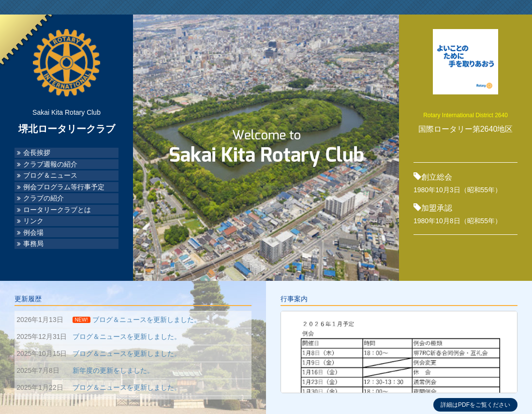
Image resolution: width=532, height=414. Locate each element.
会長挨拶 (37, 153)
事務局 (33, 244)
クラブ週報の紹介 (50, 164)
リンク (33, 221)
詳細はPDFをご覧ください (475, 405)
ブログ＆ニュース (50, 176)
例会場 (33, 233)
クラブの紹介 (44, 198)
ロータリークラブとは (57, 210)
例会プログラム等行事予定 (64, 187)
